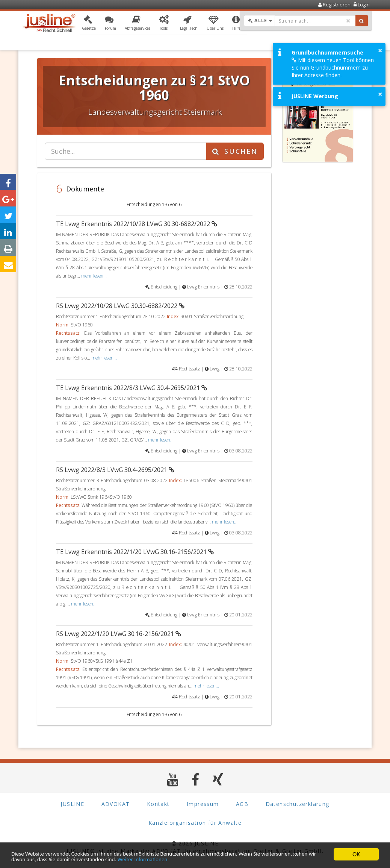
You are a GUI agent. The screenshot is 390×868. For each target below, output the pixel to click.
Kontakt (158, 804)
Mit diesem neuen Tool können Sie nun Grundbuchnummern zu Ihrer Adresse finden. (333, 68)
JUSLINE (72, 804)
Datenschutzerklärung (298, 804)
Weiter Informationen (186, 860)
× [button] (380, 50)
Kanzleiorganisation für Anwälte (195, 823)
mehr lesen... (94, 276)
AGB (242, 804)
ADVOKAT (116, 804)
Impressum (203, 804)
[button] (89, 24)
